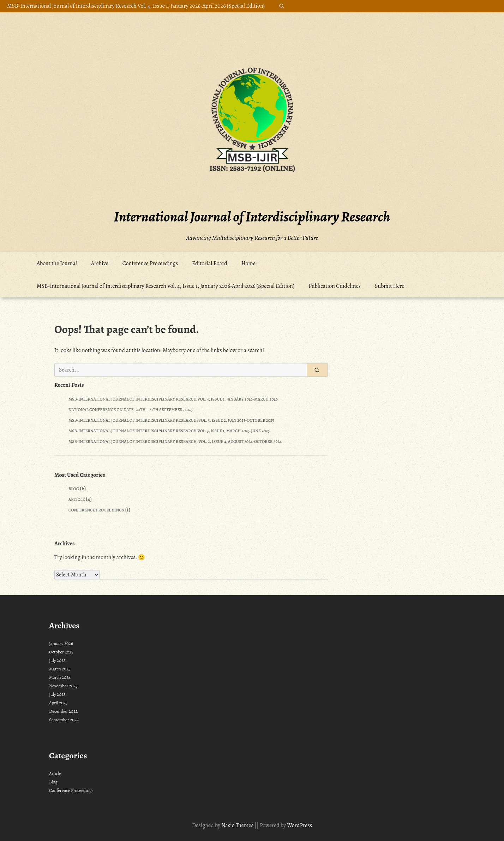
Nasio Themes (238, 825)
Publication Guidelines (335, 286)
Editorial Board (210, 263)
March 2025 (60, 669)
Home (248, 263)
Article (77, 499)
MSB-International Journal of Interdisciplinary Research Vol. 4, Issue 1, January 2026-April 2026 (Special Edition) (136, 6)
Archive (100, 263)
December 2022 (63, 711)
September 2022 (64, 720)
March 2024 (60, 677)
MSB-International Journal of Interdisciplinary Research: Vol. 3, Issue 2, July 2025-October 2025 (171, 420)
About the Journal (57, 263)
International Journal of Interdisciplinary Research (252, 217)
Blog (74, 489)
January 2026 (61, 643)
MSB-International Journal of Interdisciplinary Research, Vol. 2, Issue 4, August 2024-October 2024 (175, 442)
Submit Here (390, 286)
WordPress (299, 825)
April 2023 (58, 703)
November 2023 (63, 686)
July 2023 (57, 694)
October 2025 (61, 652)
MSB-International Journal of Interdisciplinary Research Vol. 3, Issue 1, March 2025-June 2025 (169, 431)
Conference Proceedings (150, 263)
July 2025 (57, 660)
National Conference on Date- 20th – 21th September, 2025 (131, 410)
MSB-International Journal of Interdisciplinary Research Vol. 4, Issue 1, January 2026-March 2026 (173, 399)
